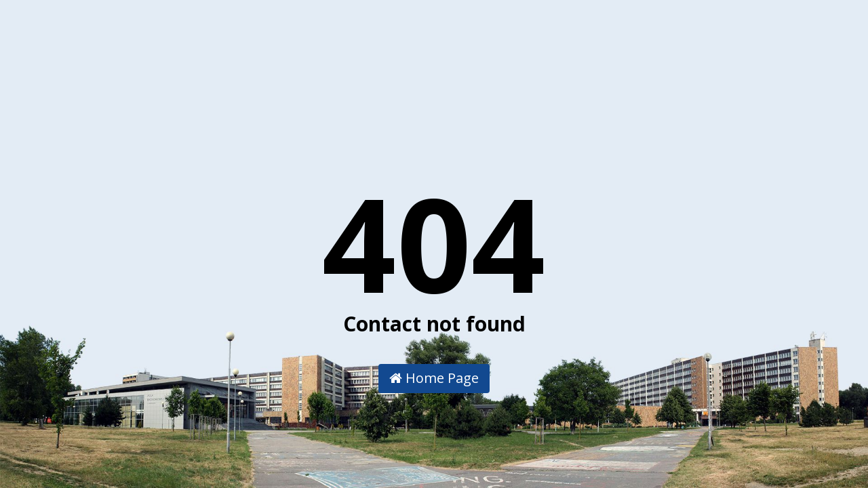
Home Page (434, 378)
